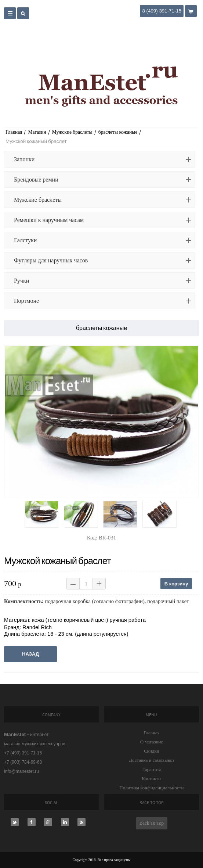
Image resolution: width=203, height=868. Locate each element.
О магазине (152, 742)
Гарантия (151, 769)
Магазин (37, 132)
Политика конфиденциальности (151, 788)
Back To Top (152, 823)
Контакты (152, 779)
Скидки (152, 751)
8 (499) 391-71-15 (162, 11)
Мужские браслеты (72, 132)
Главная (14, 132)
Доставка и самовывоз (152, 760)
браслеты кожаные (118, 132)
